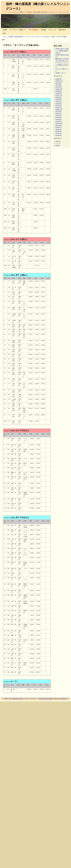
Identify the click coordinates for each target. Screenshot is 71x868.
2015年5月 (59, 103)
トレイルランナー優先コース (18, 30)
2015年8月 (59, 99)
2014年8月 (59, 111)
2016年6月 (59, 91)
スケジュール (52, 30)
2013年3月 (59, 135)
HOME (5, 30)
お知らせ (58, 141)
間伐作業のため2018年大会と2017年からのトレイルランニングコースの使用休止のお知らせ (62, 63)
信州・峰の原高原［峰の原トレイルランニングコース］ (23, 699)
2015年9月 (59, 97)
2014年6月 (59, 115)
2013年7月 (59, 127)
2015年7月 (59, 101)
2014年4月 (59, 119)
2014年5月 (59, 117)
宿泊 (4, 33)
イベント (58, 143)
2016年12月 (59, 89)
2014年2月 (59, 121)
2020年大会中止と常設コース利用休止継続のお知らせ (62, 51)
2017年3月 (59, 87)
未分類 (57, 145)
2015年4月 (59, 105)
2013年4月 (59, 133)
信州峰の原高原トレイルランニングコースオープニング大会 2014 (32, 37)
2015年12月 (59, 95)
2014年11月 (59, 109)
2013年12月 (59, 123)
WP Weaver (64, 699)
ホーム (5, 37)
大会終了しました (61, 73)
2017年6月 (59, 83)
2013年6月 (59, 129)
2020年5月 (59, 79)
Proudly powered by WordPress (46, 699)
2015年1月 (59, 107)
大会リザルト (62, 30)
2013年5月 (59, 131)
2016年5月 (59, 93)
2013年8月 (59, 125)
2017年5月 (59, 85)
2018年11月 (59, 81)
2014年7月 (59, 113)
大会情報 (43, 30)
